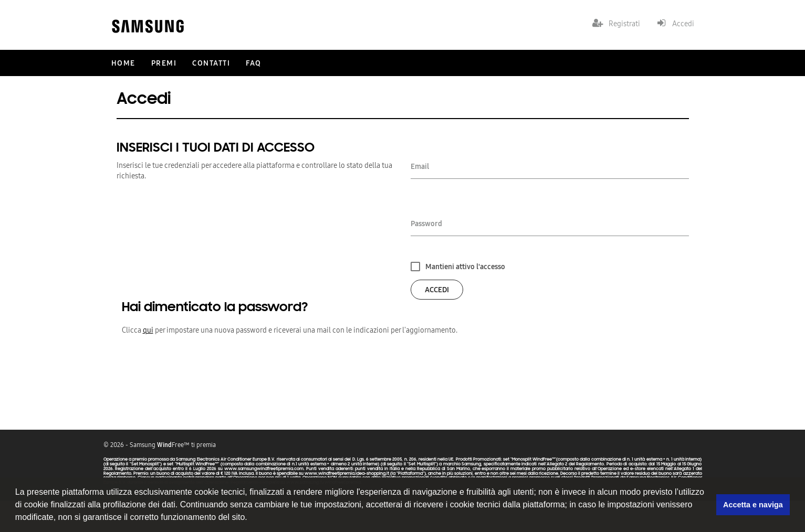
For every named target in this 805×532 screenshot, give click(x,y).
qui (148, 330)
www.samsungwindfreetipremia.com (264, 469)
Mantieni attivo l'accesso (465, 267)
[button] (251, 518)
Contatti (211, 63)
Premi (164, 63)
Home (123, 63)
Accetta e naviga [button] (753, 505)
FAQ (254, 63)
